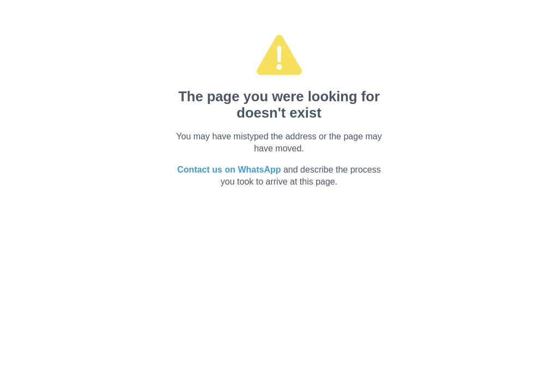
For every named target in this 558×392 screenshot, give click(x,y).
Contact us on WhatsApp (229, 170)
